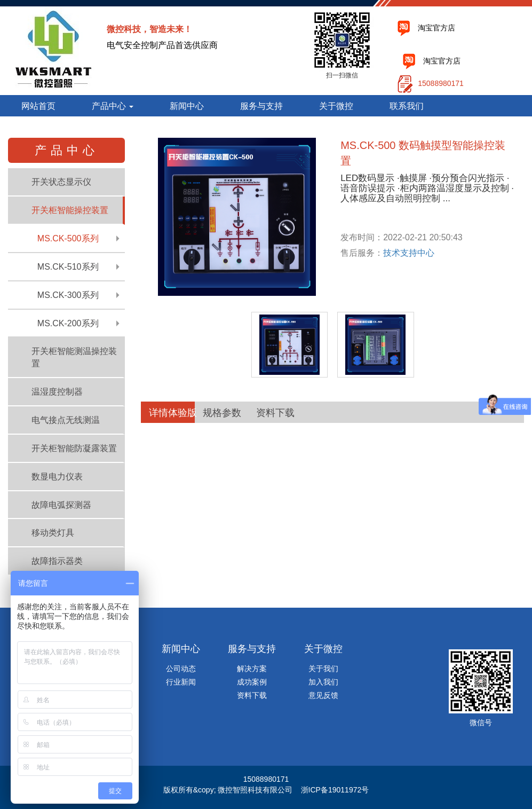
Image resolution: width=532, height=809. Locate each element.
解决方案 (252, 669)
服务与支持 (261, 106)
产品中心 (113, 106)
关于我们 (323, 669)
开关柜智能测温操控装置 (74, 357)
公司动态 (181, 669)
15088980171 (441, 83)
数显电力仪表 (57, 477)
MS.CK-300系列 (68, 295)
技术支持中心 (409, 253)
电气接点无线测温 (66, 420)
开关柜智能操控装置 (70, 210)
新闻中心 (187, 106)
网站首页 (38, 106)
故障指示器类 (57, 561)
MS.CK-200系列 (68, 323)
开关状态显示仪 (61, 182)
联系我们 (407, 106)
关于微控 (336, 106)
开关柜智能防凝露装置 (74, 448)
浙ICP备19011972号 (335, 790)
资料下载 (252, 695)
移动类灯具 (53, 533)
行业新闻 (181, 682)
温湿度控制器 (57, 392)
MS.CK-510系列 (68, 267)
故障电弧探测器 (61, 505)
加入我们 (323, 682)
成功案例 (252, 682)
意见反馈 (323, 695)
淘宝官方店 (436, 28)
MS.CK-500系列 (68, 238)
